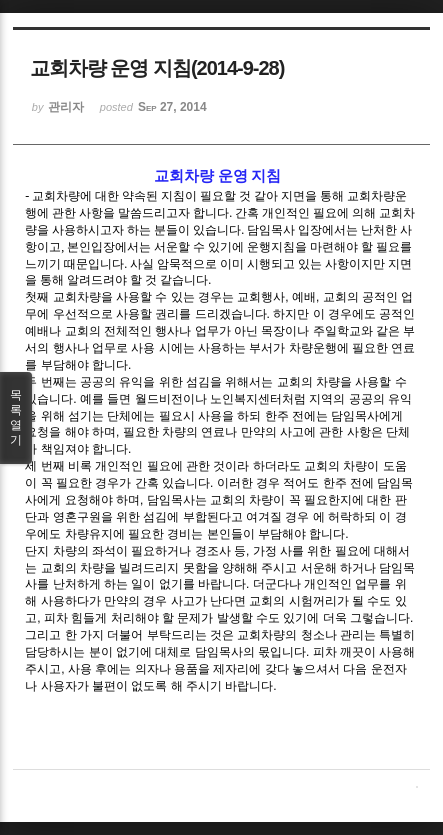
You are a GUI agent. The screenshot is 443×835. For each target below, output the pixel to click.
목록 (16, 418)
